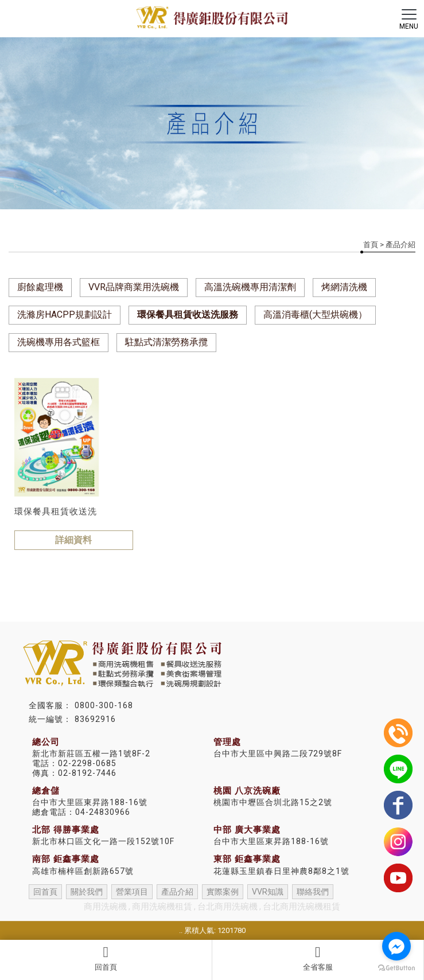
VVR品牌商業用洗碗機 (134, 287)
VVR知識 (268, 892)
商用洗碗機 (105, 907)
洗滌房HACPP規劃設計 (65, 315)
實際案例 (223, 892)
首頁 (371, 245)
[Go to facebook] (396, 946)
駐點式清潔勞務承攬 (166, 342)
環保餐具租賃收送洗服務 (188, 315)
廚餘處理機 (40, 287)
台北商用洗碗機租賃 (302, 907)
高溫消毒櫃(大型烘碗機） (315, 315)
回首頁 (106, 958)
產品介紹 (177, 892)
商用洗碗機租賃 (162, 907)
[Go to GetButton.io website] (396, 968)
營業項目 (132, 892)
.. (181, 930)
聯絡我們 (313, 892)
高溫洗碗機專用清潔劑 (250, 287)
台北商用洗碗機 (227, 907)
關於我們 (87, 892)
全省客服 (318, 958)
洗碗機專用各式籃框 (59, 342)
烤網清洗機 (344, 287)
